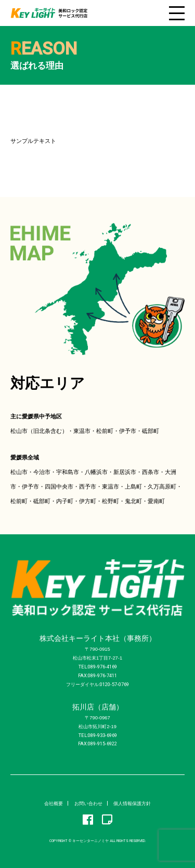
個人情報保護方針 (132, 803)
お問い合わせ (88, 803)
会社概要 (54, 803)
